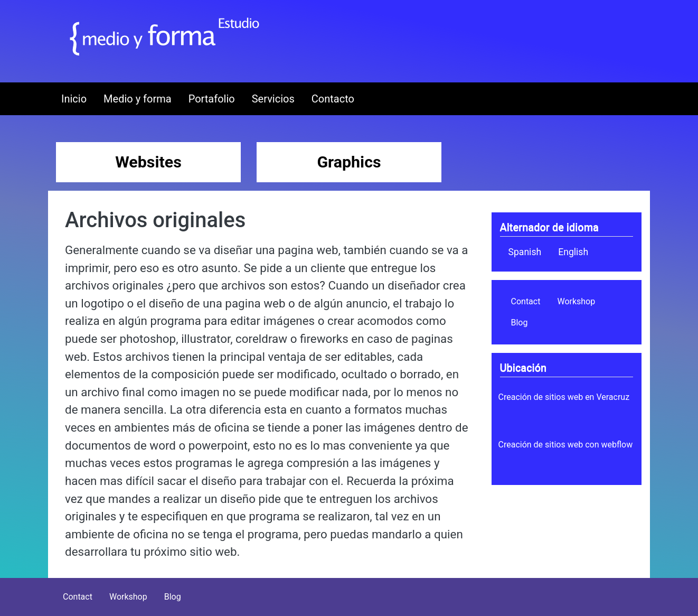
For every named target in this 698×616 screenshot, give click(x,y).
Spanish (525, 252)
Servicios (273, 99)
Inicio (74, 99)
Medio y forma (138, 99)
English (573, 252)
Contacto (333, 99)
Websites (148, 162)
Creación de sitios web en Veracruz (564, 397)
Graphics (349, 162)
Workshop (576, 301)
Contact (526, 301)
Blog (520, 323)
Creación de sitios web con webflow (566, 445)
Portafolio (212, 99)
